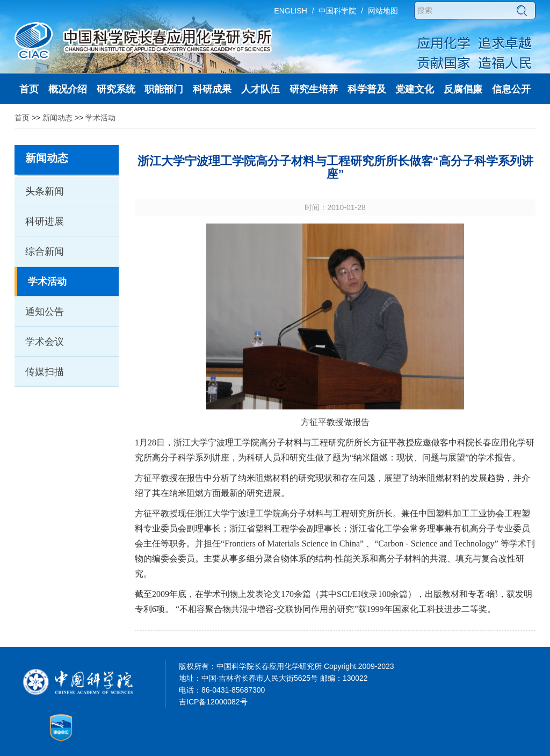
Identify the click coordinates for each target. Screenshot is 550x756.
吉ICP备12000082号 (213, 702)
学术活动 (100, 118)
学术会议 (45, 342)
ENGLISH (290, 11)
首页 (22, 118)
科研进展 (45, 221)
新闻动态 (57, 118)
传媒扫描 (45, 372)
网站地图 (383, 11)
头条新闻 (45, 191)
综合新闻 (45, 251)
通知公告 (45, 312)
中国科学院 (337, 11)
